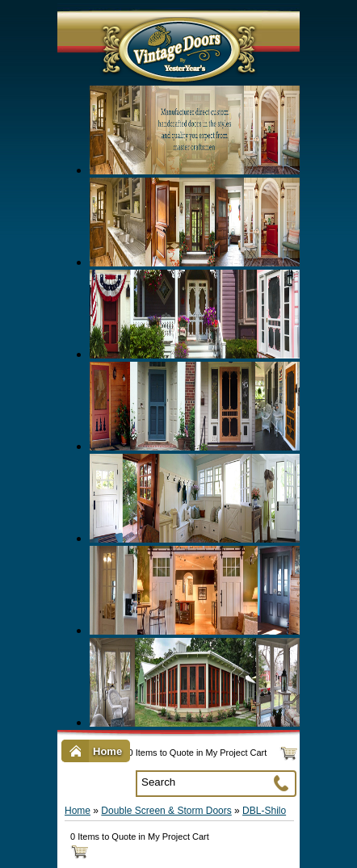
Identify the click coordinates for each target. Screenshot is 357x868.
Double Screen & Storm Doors (166, 811)
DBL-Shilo (264, 811)
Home (78, 811)
